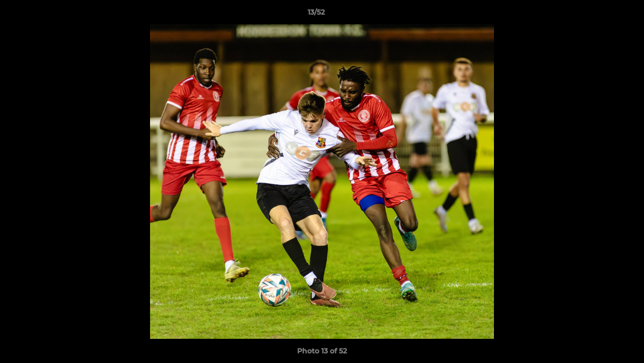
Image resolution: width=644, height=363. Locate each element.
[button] (602, 15)
